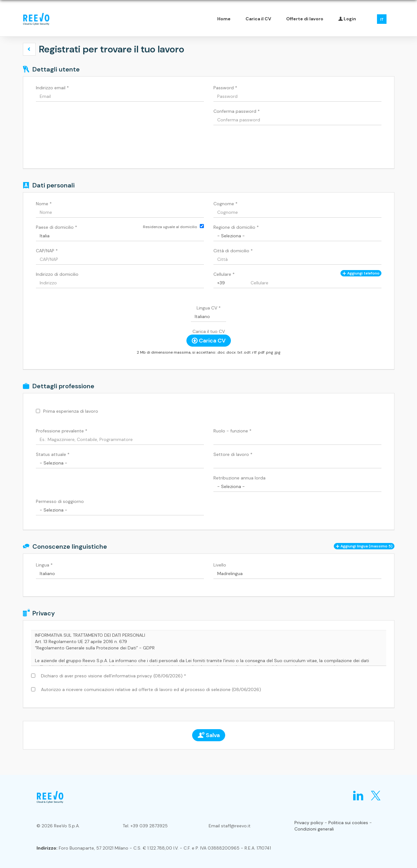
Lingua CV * (209, 308)
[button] (29, 49)
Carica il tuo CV (209, 331)
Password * (225, 88)
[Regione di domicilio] (297, 236)
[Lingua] (120, 573)
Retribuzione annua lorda (239, 478)
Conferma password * (237, 111)
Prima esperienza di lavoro (71, 411)
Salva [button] (209, 735)
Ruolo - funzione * (232, 431)
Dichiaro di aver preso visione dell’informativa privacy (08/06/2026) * (112, 676)
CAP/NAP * (47, 251)
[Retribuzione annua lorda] (297, 486)
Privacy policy (309, 823)
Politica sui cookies (348, 823)
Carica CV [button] (209, 341)
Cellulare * (224, 274)
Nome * (44, 204)
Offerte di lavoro (305, 19)
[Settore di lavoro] (297, 463)
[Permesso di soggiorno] (120, 510)
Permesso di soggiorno (60, 501)
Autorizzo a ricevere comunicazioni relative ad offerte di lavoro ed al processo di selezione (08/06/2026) (150, 689)
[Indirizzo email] (120, 96)
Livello (220, 565)
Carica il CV (258, 19)
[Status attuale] (120, 463)
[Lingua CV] (209, 316)
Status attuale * (53, 454)
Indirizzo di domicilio (57, 274)
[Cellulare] (230, 283)
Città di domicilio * (233, 251)
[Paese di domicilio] (120, 236)
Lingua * (44, 565)
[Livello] (297, 573)
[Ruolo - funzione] (297, 439)
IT (382, 19)
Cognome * (225, 204)
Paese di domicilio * (57, 227)
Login (347, 19)
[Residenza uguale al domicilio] (202, 226)
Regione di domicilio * (236, 227)
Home (224, 19)
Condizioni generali (314, 829)
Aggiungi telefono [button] (361, 273)
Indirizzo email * (52, 88)
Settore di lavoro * (233, 454)
